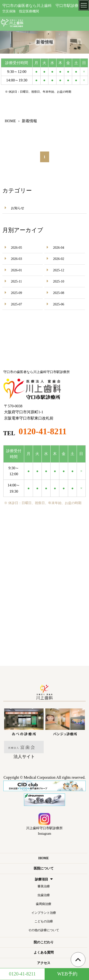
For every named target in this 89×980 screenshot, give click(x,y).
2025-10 (59, 281)
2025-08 (59, 293)
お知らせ (18, 208)
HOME (44, 858)
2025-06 (59, 304)
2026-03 (16, 259)
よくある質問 (44, 952)
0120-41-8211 (43, 431)
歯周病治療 (44, 904)
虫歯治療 (44, 895)
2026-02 (59, 259)
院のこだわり (44, 942)
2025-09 (16, 293)
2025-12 (59, 270)
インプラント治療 (44, 913)
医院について (44, 868)
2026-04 (59, 248)
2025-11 (16, 281)
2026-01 (16, 270)
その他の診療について (44, 930)
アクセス (44, 963)
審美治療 (44, 886)
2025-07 (16, 304)
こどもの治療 (44, 921)
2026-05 (16, 248)
